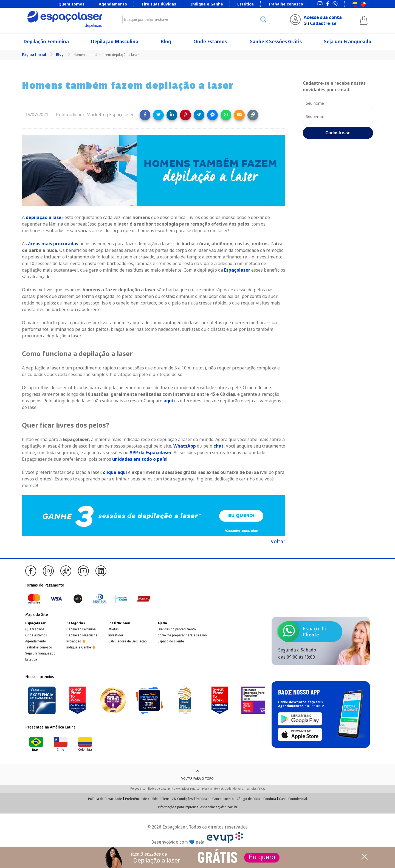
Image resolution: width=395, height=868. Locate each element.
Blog (166, 42)
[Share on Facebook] (145, 115)
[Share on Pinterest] (185, 115)
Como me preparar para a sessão (182, 635)
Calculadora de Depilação (128, 641)
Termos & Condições (178, 799)
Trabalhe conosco (286, 4)
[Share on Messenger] (212, 115)
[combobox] (196, 19)
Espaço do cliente (171, 641)
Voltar (278, 541)
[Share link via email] (239, 115)
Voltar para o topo (198, 774)
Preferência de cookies (142, 799)
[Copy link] (253, 115)
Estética (246, 4)
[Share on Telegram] (199, 115)
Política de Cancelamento (215, 799)
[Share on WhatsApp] (226, 115)
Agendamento (113, 4)
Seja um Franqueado (348, 42)
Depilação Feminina (46, 42)
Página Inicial (34, 54)
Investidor (116, 635)
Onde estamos (36, 635)
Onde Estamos (210, 42)
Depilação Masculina (115, 42)
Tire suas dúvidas (159, 4)
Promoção (74, 641)
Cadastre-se (323, 23)
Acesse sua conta (323, 17)
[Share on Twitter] (158, 115)
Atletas (114, 629)
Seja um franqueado (40, 653)
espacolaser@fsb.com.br (219, 807)
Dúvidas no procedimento (177, 629)
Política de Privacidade (105, 799)
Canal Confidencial (293, 799)
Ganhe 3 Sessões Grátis (276, 42)
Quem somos (71, 4)
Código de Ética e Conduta (256, 799)
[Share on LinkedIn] (172, 115)
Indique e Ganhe (207, 4)
